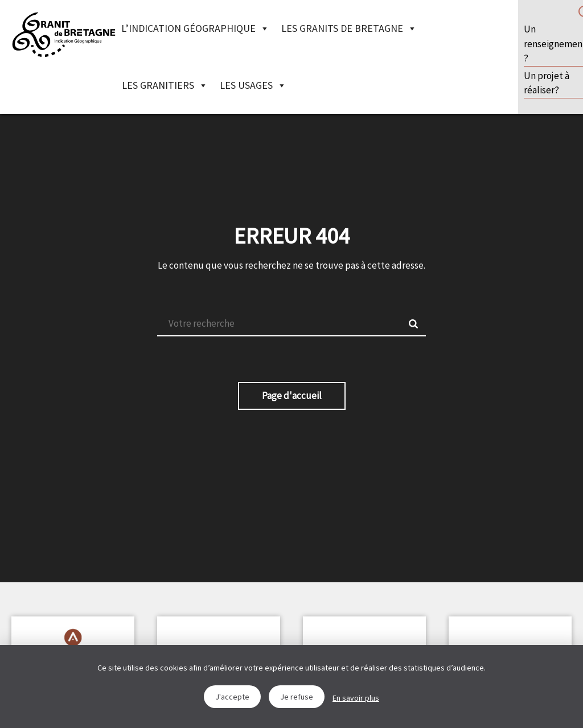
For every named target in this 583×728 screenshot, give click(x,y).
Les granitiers (165, 85)
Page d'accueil (292, 396)
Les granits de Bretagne (349, 28)
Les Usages (253, 85)
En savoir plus (356, 698)
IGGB (63, 34)
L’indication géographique (195, 28)
